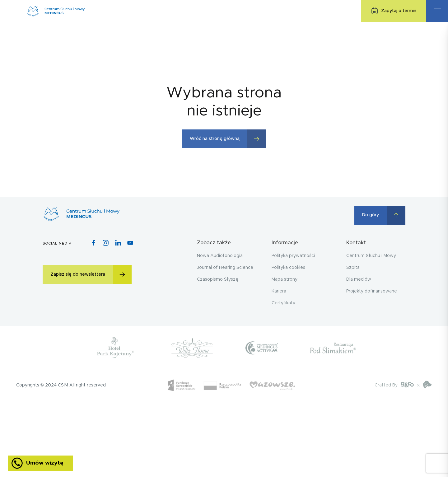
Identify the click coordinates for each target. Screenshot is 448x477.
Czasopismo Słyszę (218, 279)
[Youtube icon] (130, 243)
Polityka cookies (288, 268)
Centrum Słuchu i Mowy (371, 256)
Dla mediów (359, 279)
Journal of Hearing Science (225, 268)
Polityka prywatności (293, 256)
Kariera (279, 291)
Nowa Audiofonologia (220, 256)
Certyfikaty (283, 303)
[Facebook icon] (93, 243)
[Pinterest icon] (118, 243)
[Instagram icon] (106, 243)
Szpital (353, 268)
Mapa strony (285, 279)
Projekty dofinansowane (372, 291)
